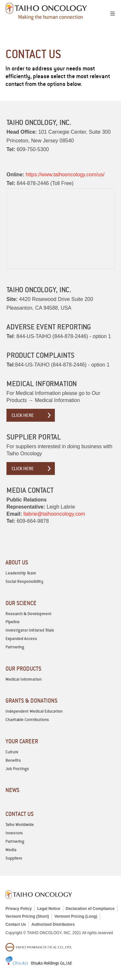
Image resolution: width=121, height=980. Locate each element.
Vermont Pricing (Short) (27, 916)
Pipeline (13, 622)
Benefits (13, 760)
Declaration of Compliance (90, 909)
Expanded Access (21, 639)
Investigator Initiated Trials (30, 630)
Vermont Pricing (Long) (76, 916)
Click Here (23, 415)
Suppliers (14, 858)
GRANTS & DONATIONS (31, 701)
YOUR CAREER (22, 741)
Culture (12, 752)
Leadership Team (21, 573)
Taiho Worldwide (20, 825)
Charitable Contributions (27, 720)
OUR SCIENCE (21, 603)
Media (11, 850)
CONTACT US (20, 814)
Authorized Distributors (53, 924)
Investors (14, 833)
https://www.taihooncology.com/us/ (65, 175)
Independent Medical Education (34, 711)
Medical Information (24, 679)
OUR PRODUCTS (23, 669)
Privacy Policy (19, 909)
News (12, 790)
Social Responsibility (24, 581)
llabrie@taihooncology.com (54, 514)
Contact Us (16, 924)
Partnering (15, 647)
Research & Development (29, 614)
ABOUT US (17, 562)
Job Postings (17, 769)
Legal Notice (49, 909)
